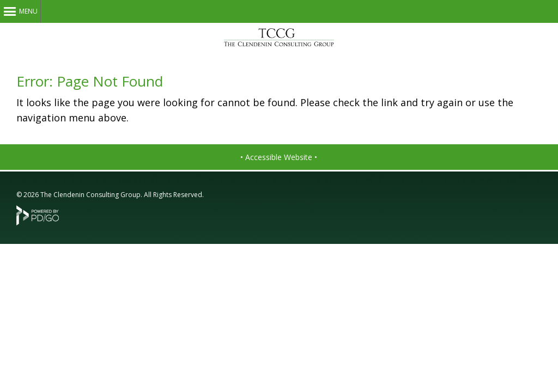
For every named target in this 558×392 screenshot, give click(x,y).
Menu (28, 11)
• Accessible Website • (279, 157)
